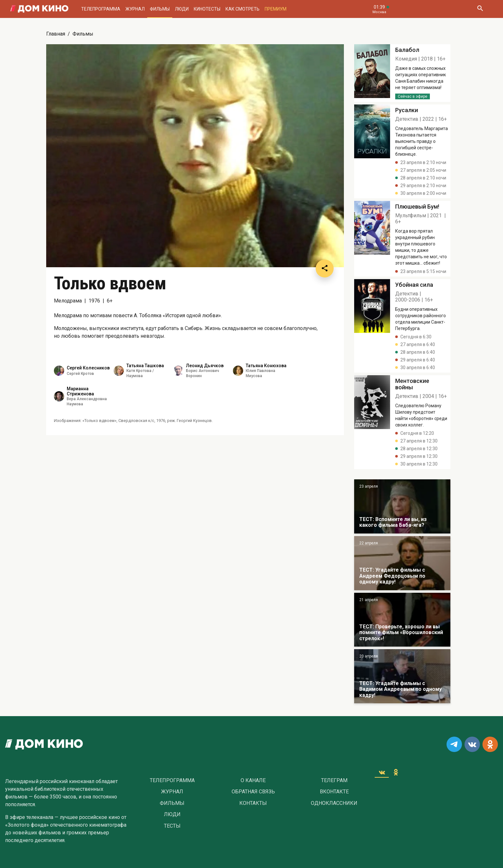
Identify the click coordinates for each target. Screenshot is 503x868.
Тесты (172, 826)
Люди (182, 9)
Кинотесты (207, 9)
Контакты (253, 803)
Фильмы (160, 9)
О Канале (253, 781)
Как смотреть (243, 9)
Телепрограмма (101, 9)
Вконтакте (334, 792)
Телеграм (334, 781)
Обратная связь (253, 792)
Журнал (135, 9)
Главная (56, 34)
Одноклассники (334, 803)
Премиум (276, 9)
